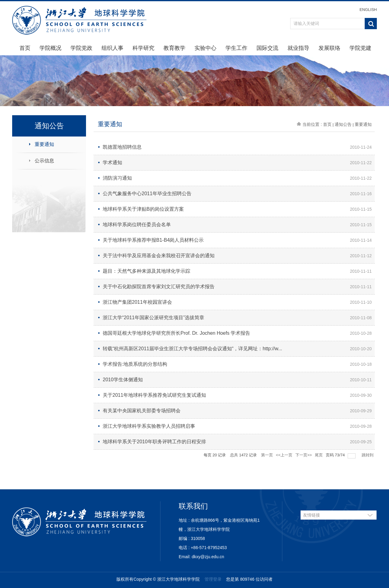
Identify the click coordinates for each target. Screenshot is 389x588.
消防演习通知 (117, 178)
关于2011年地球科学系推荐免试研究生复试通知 (154, 395)
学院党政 (81, 48)
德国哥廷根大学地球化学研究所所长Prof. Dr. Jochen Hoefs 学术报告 (176, 333)
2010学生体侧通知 (123, 380)
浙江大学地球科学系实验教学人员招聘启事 (149, 426)
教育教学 (174, 48)
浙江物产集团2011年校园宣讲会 (137, 302)
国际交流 (267, 48)
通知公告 (343, 124)
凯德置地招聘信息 (122, 147)
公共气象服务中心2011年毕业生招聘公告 (147, 194)
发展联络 (329, 48)
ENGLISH (368, 10)
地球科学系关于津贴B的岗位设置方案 (143, 209)
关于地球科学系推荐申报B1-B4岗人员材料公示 (153, 240)
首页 (25, 48)
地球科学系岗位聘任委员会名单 (137, 225)
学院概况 (50, 48)
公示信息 (44, 161)
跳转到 (368, 455)
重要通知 (44, 144)
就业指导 (298, 48)
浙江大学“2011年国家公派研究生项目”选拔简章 (153, 318)
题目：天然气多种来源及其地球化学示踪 (146, 271)
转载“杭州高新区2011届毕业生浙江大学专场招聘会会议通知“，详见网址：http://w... (192, 349)
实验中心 (205, 48)
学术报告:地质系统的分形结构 (135, 364)
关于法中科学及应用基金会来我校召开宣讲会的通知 (159, 256)
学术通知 (112, 163)
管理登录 (213, 579)
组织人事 (112, 48)
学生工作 (236, 48)
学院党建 (360, 48)
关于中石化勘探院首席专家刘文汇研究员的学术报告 (159, 287)
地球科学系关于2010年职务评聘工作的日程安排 (154, 442)
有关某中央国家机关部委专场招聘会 (142, 411)
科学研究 (143, 48)
